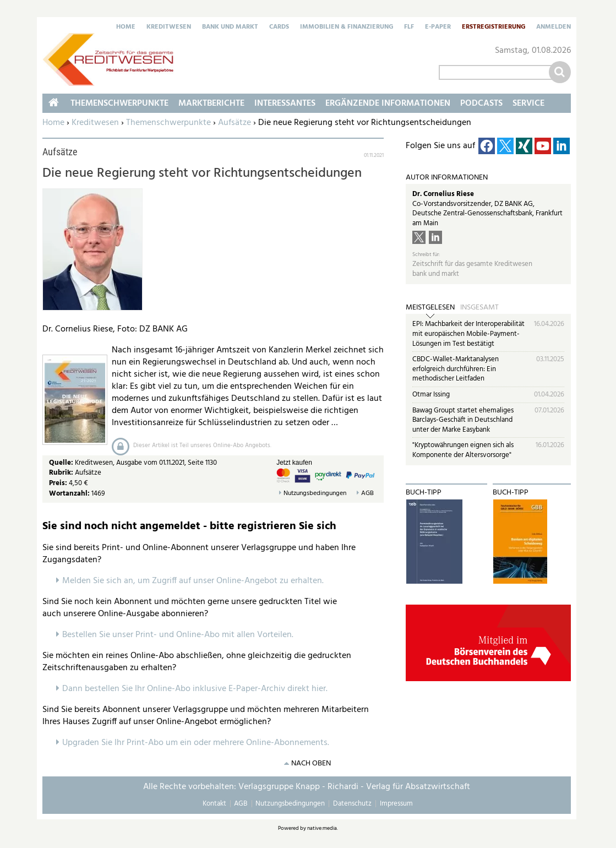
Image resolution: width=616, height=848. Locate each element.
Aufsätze (235, 123)
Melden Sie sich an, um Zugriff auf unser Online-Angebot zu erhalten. (193, 581)
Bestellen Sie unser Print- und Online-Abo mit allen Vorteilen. (178, 635)
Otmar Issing (431, 395)
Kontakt (214, 804)
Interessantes (285, 104)
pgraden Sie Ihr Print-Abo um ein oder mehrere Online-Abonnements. (198, 743)
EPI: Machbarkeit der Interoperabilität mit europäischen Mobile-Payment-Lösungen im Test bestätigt (468, 334)
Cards (279, 28)
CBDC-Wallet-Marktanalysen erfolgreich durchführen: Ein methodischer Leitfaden (456, 369)
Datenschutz (352, 804)
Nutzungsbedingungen (315, 494)
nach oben (311, 763)
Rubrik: (62, 473)
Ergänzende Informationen (388, 104)
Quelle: (62, 463)
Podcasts (481, 104)
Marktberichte (211, 104)
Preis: (58, 483)
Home (126, 28)
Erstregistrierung (494, 28)
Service (528, 104)
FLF (409, 28)
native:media (322, 828)
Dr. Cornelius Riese (443, 194)
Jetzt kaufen (294, 463)
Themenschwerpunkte (168, 123)
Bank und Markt (230, 28)
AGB (367, 494)
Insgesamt (479, 308)
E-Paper (438, 28)
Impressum (396, 804)
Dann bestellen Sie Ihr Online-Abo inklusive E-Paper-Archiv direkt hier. (195, 689)
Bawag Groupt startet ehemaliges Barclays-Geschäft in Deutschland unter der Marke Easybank (463, 420)
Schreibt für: (426, 255)
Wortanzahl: (69, 494)
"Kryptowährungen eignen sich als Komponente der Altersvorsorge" (463, 450)
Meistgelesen (430, 308)
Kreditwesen (169, 28)
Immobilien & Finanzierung (347, 28)
